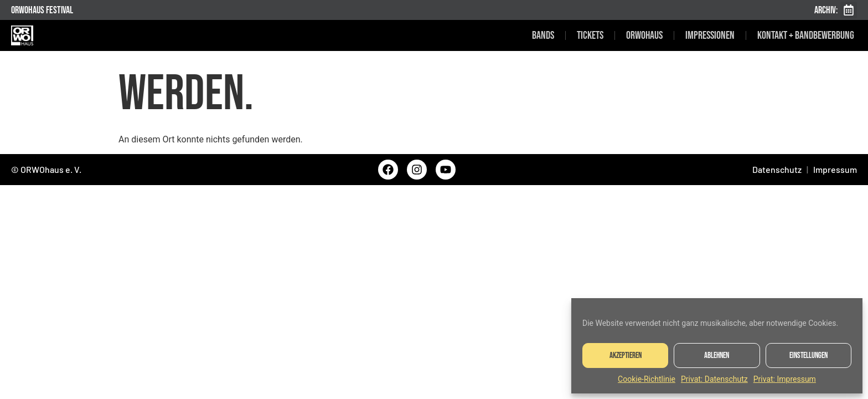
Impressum (835, 169)
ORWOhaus (644, 35)
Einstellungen (808, 355)
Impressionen (710, 35)
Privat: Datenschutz (714, 379)
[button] (849, 10)
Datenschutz (777, 169)
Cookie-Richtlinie (647, 379)
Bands (543, 35)
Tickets (590, 35)
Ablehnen (717, 355)
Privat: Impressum (785, 379)
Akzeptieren (626, 355)
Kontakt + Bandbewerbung (806, 35)
